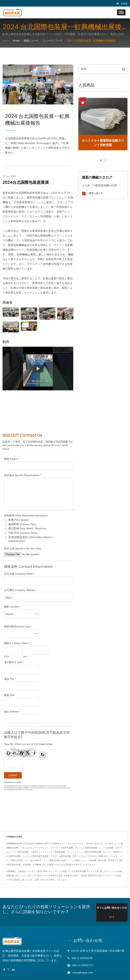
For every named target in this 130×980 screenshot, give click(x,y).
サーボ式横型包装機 (77, 871)
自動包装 (22, 871)
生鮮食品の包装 (55, 875)
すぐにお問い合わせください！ (111, 911)
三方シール (31, 875)
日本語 (124, 4)
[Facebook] (4, 969)
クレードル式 (93, 871)
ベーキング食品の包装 (37, 871)
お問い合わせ (40, 880)
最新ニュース (32, 40)
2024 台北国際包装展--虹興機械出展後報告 (96, 40)
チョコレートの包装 (112, 875)
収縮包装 (10, 875)
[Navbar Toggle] (121, 12)
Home (16, 40)
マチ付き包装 (12, 880)
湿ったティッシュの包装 (111, 871)
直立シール (20, 875)
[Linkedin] (13, 969)
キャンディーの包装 (58, 871)
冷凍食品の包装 (71, 875)
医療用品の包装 (95, 875)
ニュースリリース (55, 40)
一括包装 (83, 875)
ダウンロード (92, 193)
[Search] (99, 69)
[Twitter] (9, 969)
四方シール (42, 875)
